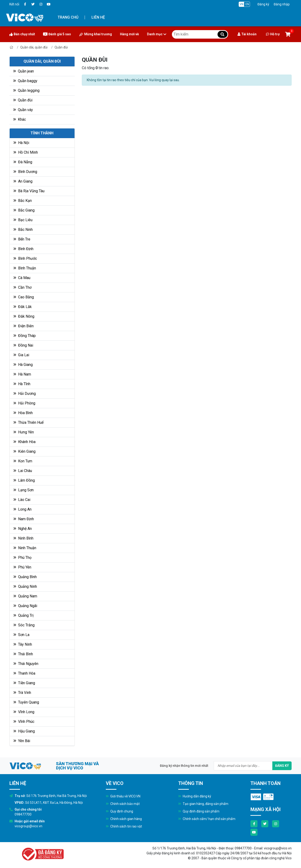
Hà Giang (23, 365)
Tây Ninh (23, 644)
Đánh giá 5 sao (57, 34)
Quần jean (24, 71)
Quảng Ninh (25, 586)
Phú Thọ (22, 558)
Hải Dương (25, 394)
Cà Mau (22, 278)
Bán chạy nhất (22, 34)
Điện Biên (24, 326)
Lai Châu (23, 471)
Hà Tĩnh (22, 384)
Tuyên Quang (26, 702)
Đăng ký (263, 4)
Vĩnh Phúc (24, 722)
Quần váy (23, 110)
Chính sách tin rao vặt (124, 826)
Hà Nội (21, 143)
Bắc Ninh (23, 230)
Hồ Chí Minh (26, 152)
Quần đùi (61, 47)
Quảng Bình (25, 577)
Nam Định (24, 519)
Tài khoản (247, 34)
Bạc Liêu (23, 220)
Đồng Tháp (25, 336)
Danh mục (157, 34)
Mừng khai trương (96, 34)
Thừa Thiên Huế (28, 422)
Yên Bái (22, 741)
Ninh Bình (23, 538)
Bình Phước (25, 258)
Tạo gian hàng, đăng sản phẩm (203, 804)
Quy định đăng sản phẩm (199, 811)
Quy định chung (119, 811)
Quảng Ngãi (25, 606)
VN (242, 4)
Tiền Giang (24, 683)
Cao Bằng (24, 297)
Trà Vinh (22, 693)
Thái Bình (23, 654)
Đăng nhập (282, 4)
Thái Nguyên (26, 664)
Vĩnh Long (24, 712)
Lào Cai (22, 500)
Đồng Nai (23, 345)
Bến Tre (22, 239)
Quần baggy (25, 81)
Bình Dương (25, 172)
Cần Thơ (22, 287)
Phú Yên (22, 567)
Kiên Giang (24, 451)
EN (247, 4)
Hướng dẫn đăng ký (195, 796)
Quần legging (26, 90)
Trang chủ (68, 17)
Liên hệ (98, 17)
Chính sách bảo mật (123, 804)
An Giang (23, 181)
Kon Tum (23, 461)
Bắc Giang (24, 210)
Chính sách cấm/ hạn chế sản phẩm (207, 819)
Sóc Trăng (24, 625)
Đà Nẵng (23, 162)
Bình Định (23, 249)
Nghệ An (23, 529)
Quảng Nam (25, 596)
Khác (20, 119)
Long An (22, 509)
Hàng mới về (129, 34)
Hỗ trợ (273, 34)
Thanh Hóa (24, 673)
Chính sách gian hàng (124, 819)
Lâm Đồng (24, 480)
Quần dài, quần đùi (34, 47)
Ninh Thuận (25, 548)
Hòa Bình (23, 413)
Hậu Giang (24, 731)
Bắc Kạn (23, 201)
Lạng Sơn (24, 490)
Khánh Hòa (24, 442)
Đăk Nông (24, 316)
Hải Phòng (24, 403)
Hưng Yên (24, 432)
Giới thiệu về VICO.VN (123, 796)
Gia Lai (21, 355)
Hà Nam (22, 374)
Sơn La (21, 635)
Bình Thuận (25, 268)
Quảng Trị (24, 615)
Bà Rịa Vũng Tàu (29, 191)
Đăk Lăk (23, 307)
